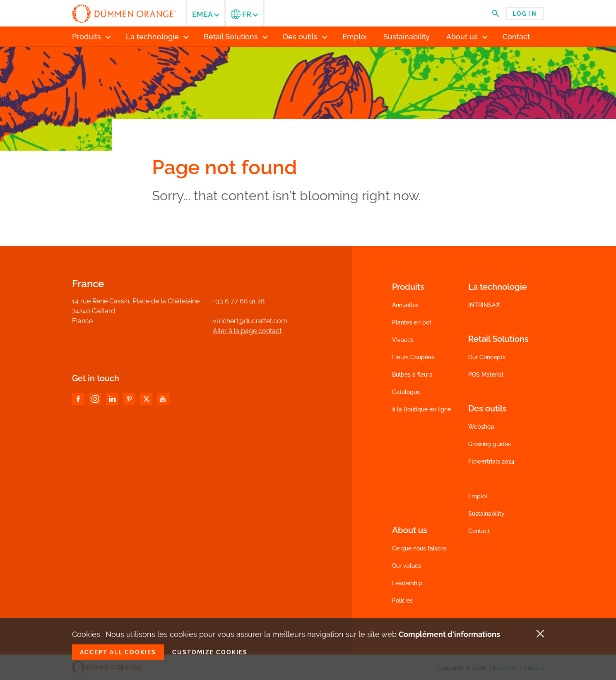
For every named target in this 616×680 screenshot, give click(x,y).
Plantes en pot (412, 322)
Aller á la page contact (247, 331)
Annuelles (405, 305)
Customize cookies (210, 652)
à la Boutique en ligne (421, 409)
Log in (525, 14)
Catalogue (406, 392)
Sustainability (486, 514)
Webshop (481, 427)
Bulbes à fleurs (412, 375)
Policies (402, 601)
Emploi (478, 496)
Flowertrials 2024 (491, 461)
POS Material (486, 375)
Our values (407, 566)
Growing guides (490, 444)
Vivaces (403, 340)
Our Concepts (487, 357)
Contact (479, 531)
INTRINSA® (484, 305)
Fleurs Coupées (413, 357)
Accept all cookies (118, 652)
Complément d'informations (449, 634)
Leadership (407, 583)
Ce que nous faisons (419, 548)
